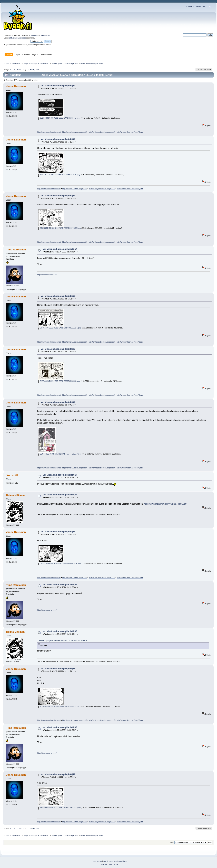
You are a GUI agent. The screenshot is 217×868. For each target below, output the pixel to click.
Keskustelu (201, 6)
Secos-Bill (12, 475)
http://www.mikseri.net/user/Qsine (130, 132)
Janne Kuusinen (16, 86)
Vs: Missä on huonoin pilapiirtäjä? (58, 86)
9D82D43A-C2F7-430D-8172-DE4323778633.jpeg (59, 706)
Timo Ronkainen (16, 249)
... (13, 70)
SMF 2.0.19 (97, 861)
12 (27, 70)
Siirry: (172, 842)
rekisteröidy (45, 35)
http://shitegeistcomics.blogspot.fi (102, 132)
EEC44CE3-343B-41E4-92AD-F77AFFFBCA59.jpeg (60, 454)
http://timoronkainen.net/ (47, 275)
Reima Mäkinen (15, 495)
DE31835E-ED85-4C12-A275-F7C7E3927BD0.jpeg (60, 228)
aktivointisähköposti (17, 38)
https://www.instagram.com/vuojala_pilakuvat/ (165, 504)
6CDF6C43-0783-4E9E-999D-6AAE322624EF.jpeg (59, 118)
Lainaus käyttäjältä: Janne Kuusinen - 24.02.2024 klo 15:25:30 (63, 641)
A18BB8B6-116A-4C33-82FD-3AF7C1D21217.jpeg (59, 807)
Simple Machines (120, 861)
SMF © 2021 (108, 861)
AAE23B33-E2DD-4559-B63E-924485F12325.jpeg (59, 175)
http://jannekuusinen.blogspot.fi (75, 132)
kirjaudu (34, 35)
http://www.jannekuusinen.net (49, 132)
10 (21, 70)
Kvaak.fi (190, 6)
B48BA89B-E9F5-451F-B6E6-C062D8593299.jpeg (59, 381)
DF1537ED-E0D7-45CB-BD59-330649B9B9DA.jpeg (60, 563)
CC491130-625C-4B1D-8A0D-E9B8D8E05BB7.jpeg (60, 328)
